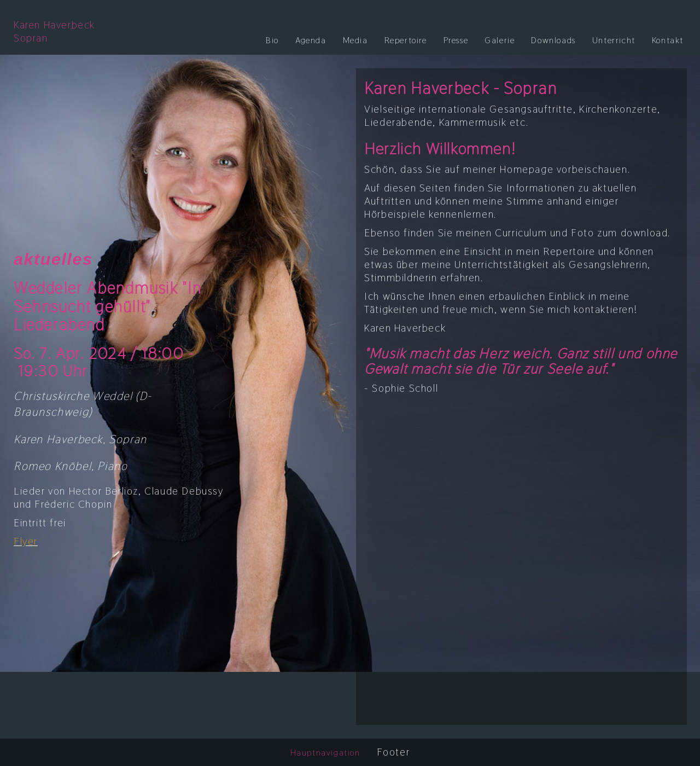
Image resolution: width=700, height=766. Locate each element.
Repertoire (406, 40)
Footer (393, 752)
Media (355, 40)
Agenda (311, 40)
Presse (456, 40)
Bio (272, 40)
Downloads (553, 40)
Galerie (500, 40)
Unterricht (614, 40)
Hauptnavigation (325, 753)
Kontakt (668, 40)
